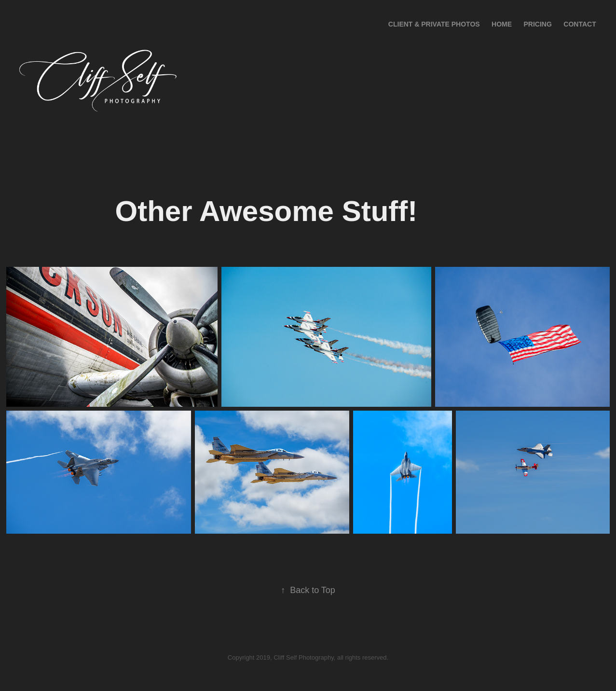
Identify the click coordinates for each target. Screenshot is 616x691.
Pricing (538, 24)
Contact (580, 24)
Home (502, 24)
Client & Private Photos (434, 24)
